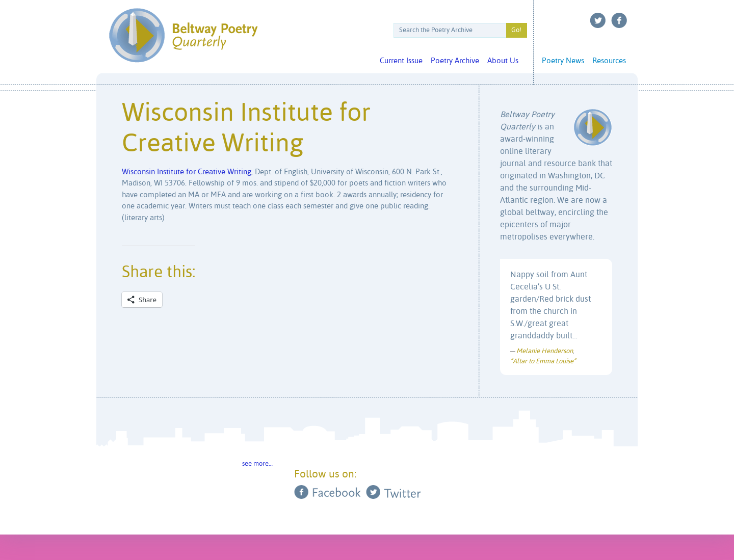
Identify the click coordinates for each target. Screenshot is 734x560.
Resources (609, 61)
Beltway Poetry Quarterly (183, 35)
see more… (257, 464)
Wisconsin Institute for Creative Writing (187, 172)
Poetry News (563, 61)
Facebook (619, 20)
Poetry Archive (455, 61)
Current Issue (401, 61)
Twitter (598, 20)
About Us (503, 61)
